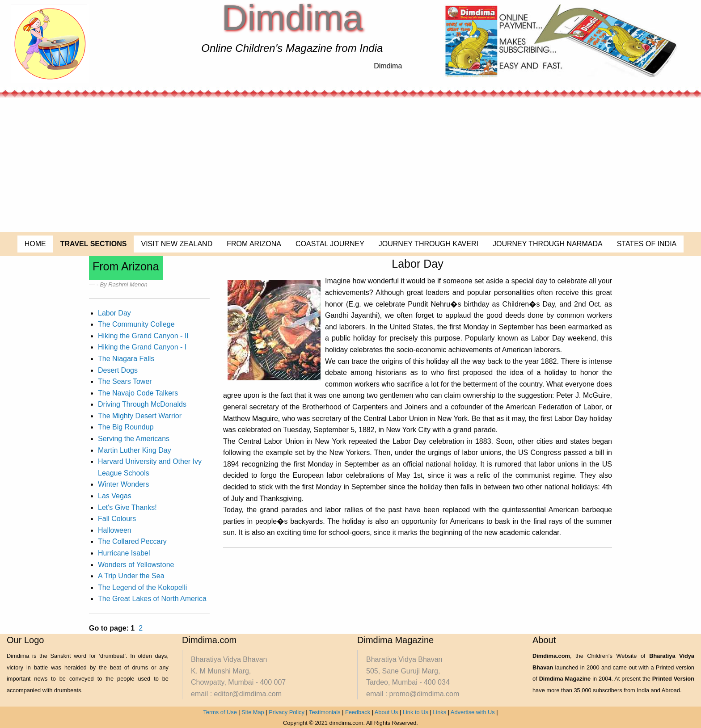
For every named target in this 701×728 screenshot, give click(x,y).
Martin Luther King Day (135, 450)
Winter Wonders (123, 484)
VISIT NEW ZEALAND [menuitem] (177, 244)
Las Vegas (115, 496)
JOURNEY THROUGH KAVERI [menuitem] (429, 244)
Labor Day (114, 313)
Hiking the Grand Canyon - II (143, 336)
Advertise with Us (473, 712)
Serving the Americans (134, 439)
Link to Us (416, 712)
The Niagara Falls (126, 359)
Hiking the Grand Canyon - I (142, 347)
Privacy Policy (287, 712)
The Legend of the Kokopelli (142, 587)
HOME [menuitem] (35, 244)
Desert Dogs (118, 370)
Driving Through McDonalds (142, 404)
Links (439, 712)
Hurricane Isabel (124, 553)
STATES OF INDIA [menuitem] (647, 244)
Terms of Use (220, 712)
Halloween (115, 530)
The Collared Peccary (132, 541)
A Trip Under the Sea (131, 576)
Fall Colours (117, 519)
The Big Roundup (126, 427)
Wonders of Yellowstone (136, 565)
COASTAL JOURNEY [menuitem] (330, 244)
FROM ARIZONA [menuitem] (254, 244)
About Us (386, 712)
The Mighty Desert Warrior (140, 416)
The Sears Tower (125, 381)
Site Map (253, 712)
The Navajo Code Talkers (138, 393)
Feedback (358, 712)
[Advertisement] (350, 165)
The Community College (136, 324)
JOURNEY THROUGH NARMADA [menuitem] (548, 244)
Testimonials (325, 712)
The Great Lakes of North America (152, 599)
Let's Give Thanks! (127, 507)
